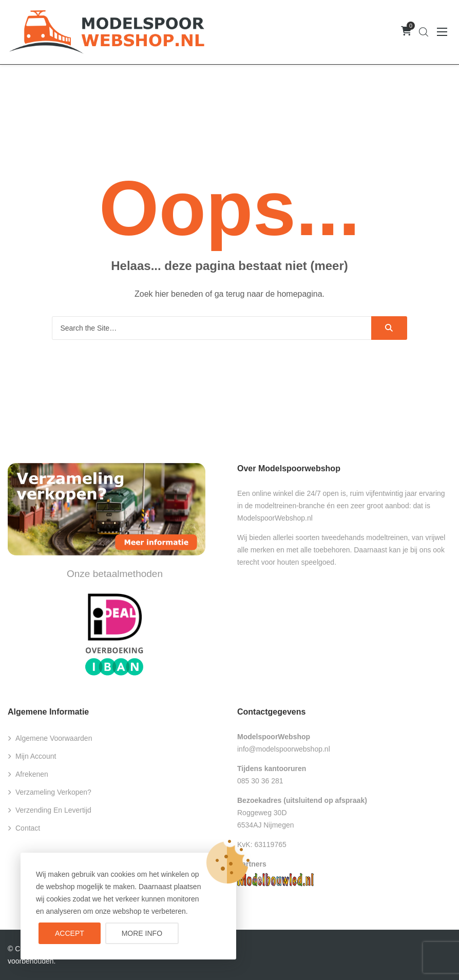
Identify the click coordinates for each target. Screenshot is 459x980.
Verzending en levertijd (53, 810)
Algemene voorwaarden (54, 738)
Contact (28, 828)
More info (142, 933)
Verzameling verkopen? (53, 792)
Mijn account (36, 756)
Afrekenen (32, 774)
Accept (70, 933)
